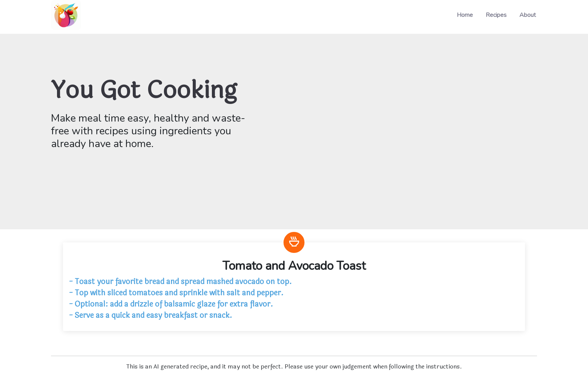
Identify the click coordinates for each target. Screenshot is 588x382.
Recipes (496, 15)
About (528, 15)
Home (465, 15)
